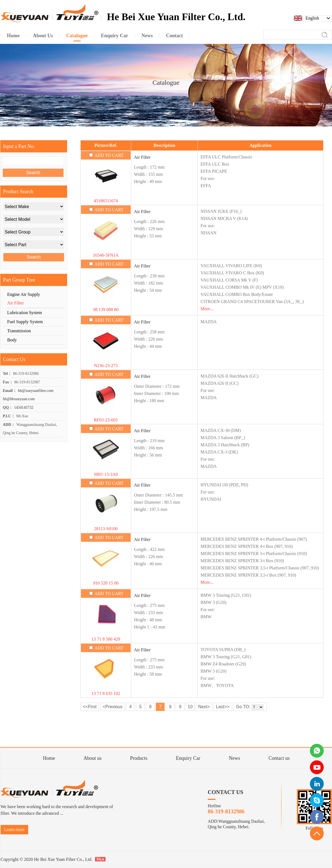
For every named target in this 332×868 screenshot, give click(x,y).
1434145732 (24, 408)
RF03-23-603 (106, 420)
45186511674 (106, 201)
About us (93, 758)
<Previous (113, 707)
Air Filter (142, 157)
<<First (90, 707)
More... (207, 309)
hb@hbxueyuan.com (19, 399)
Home (49, 758)
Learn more (14, 829)
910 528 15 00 (106, 583)
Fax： (8, 382)
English (312, 18)
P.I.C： (9, 416)
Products (139, 758)
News (234, 758)
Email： (10, 391)
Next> (204, 707)
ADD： (9, 425)
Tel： (7, 374)
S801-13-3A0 (106, 474)
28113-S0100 (106, 529)
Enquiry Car (188, 758)
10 (190, 707)
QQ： (8, 408)
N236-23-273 (106, 366)
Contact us (279, 758)
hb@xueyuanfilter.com (36, 391)
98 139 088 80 (106, 310)
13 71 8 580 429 (106, 639)
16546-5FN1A (106, 255)
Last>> (223, 707)
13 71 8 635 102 (106, 693)
